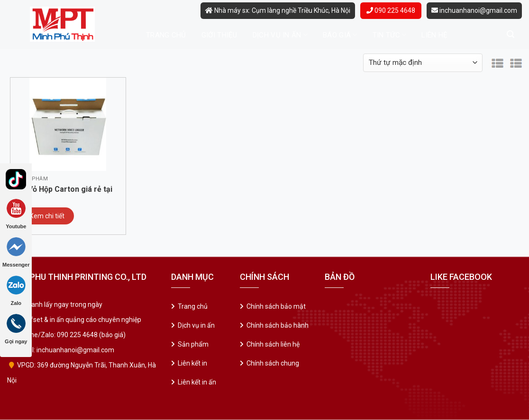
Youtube (16, 214)
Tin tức (390, 35)
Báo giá (340, 35)
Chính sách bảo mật (276, 306)
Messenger (16, 252)
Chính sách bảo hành (278, 325)
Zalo (16, 291)
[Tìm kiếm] (511, 34)
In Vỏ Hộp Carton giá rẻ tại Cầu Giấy (66, 190)
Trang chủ (166, 35)
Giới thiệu (219, 35)
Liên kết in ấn (197, 382)
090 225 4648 (391, 10)
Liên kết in (192, 363)
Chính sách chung (273, 363)
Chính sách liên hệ (273, 344)
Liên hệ (434, 35)
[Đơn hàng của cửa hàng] (423, 63)
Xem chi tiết (47, 216)
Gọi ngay (16, 329)
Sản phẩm (193, 344)
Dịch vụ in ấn (280, 35)
